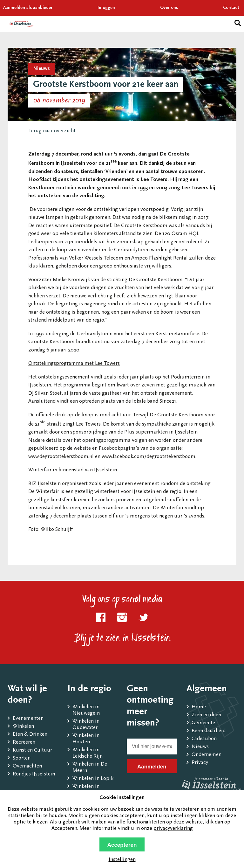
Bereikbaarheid (209, 731)
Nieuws (200, 747)
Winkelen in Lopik (93, 779)
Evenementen (28, 719)
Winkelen (23, 727)
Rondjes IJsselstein (34, 774)
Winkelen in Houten (86, 739)
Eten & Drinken (30, 735)
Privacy (200, 763)
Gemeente (203, 723)
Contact (231, 8)
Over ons (169, 8)
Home (199, 707)
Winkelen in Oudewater (86, 725)
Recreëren (24, 743)
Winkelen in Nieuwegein (86, 710)
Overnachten (27, 766)
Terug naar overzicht (52, 131)
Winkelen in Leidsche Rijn (88, 753)
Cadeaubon (204, 739)
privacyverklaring (173, 829)
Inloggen (106, 8)
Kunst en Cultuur (32, 750)
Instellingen (122, 860)
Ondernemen (207, 755)
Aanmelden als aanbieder (28, 8)
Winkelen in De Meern (90, 768)
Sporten (22, 758)
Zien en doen (206, 715)
